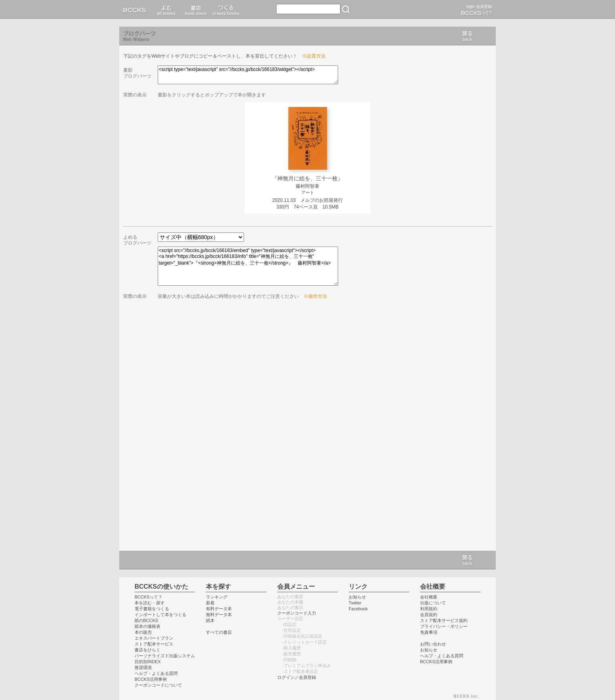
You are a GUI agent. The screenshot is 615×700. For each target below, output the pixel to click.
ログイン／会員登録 (297, 677)
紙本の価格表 (147, 626)
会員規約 (429, 615)
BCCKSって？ (148, 597)
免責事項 (429, 632)
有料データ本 (219, 609)
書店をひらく (147, 650)
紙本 (210, 620)
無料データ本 (219, 615)
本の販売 (143, 632)
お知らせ (357, 597)
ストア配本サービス (154, 644)
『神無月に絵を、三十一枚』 (307, 178)
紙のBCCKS (146, 620)
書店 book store (195, 9)
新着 (210, 603)
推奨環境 (143, 667)
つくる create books (226, 9)
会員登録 (484, 6)
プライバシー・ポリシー (444, 626)
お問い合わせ (433, 644)
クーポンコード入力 (297, 613)
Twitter (355, 603)
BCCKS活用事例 (151, 679)
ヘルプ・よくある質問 (156, 673)
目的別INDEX (148, 662)
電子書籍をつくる (152, 609)
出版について (433, 603)
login (470, 6)
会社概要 (429, 597)
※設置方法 (314, 56)
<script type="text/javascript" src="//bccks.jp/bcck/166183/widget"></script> (248, 75)
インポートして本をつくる (160, 615)
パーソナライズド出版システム (165, 656)
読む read (166, 9)
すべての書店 (219, 632)
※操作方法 (315, 296)
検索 (346, 9)
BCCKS (136, 9)
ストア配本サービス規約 (444, 620)
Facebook (358, 609)
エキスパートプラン (154, 638)
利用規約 (429, 609)
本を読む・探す (150, 603)
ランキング (217, 597)
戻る (468, 36)
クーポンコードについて (158, 685)
